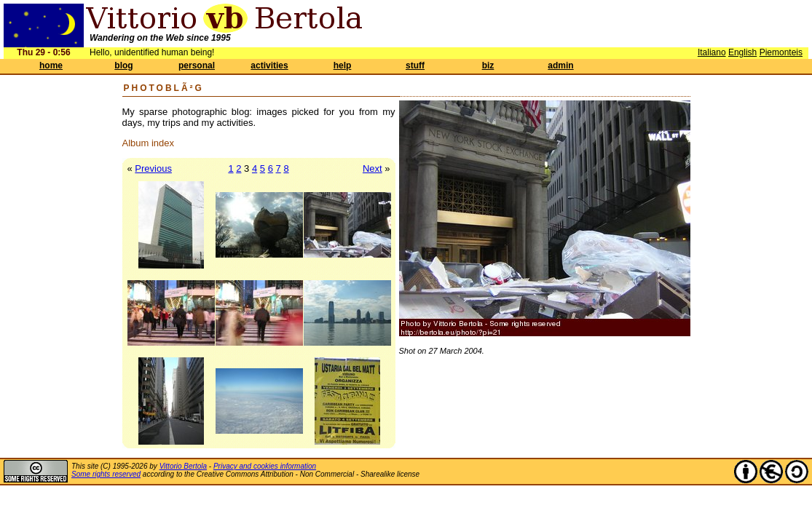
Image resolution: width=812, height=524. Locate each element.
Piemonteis (781, 52)
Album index (149, 143)
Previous (153, 168)
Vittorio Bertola (183, 466)
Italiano (712, 52)
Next (373, 168)
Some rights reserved (106, 474)
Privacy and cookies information (265, 466)
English (742, 52)
